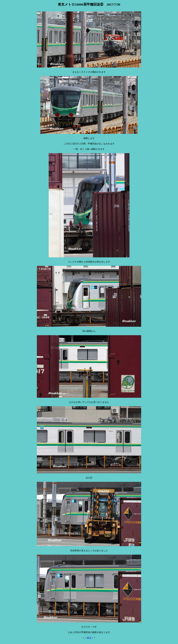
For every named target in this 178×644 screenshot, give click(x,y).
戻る (89, 638)
